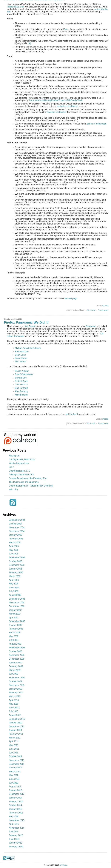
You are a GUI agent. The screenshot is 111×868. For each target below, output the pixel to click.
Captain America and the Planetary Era (28, 478)
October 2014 (15, 805)
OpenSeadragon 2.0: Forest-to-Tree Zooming (31, 486)
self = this (13, 489)
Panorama (90, 326)
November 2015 (17, 820)
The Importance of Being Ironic (24, 482)
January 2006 (15, 569)
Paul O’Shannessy (24, 374)
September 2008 (17, 648)
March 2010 (15, 696)
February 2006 (16, 572)
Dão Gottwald (22, 388)
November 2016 (17, 828)
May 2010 (14, 704)
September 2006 (17, 599)
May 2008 (14, 636)
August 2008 (15, 644)
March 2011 (15, 738)
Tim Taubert (21, 362)
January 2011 (15, 730)
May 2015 (14, 817)
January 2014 (15, 798)
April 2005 (14, 546)
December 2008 (17, 659)
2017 (11, 467)
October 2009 (15, 681)
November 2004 (17, 527)
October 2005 (15, 561)
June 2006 (14, 588)
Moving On (14, 456)
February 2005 (16, 539)
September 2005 (17, 557)
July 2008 (14, 640)
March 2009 (15, 670)
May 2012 (14, 775)
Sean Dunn (20, 355)
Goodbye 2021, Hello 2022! (22, 460)
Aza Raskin (30, 326)
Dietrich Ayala (22, 381)
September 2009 (17, 678)
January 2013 (15, 790)
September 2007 (17, 621)
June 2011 (14, 749)
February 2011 (16, 734)
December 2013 (17, 794)
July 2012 (14, 783)
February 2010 (16, 693)
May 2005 (14, 550)
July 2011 (14, 753)
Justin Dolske (21, 385)
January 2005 (15, 535)
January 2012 (15, 768)
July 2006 (14, 591)
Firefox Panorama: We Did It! (26, 322)
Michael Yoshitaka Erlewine (28, 348)
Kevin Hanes (21, 358)
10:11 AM (91, 310)
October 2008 (15, 651)
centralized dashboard (67, 106)
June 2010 (14, 708)
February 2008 (16, 629)
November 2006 (17, 602)
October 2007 (15, 625)
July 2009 (14, 674)
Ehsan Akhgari (22, 371)
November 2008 (17, 655)
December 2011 (17, 764)
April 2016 (14, 824)
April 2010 (14, 700)
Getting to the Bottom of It (21, 474)
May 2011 (14, 745)
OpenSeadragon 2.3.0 (20, 471)
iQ (30, 43)
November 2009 (17, 685)
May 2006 (14, 584)
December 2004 (17, 531)
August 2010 (15, 715)
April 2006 (14, 580)
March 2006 (15, 576)
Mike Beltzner (22, 395)
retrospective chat (15, 7)
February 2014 (16, 802)
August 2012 (15, 786)
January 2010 (15, 689)
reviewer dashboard (57, 112)
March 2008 (15, 633)
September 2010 (17, 719)
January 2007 (15, 610)
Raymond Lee (22, 351)
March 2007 (15, 614)
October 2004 (15, 524)
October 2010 (15, 723)
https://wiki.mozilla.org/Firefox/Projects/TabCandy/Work (56, 100)
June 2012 (14, 779)
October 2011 (15, 756)
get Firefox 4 (72, 414)
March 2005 (15, 542)
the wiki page (71, 299)
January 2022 (15, 843)
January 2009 (15, 663)
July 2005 (14, 554)
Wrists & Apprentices (19, 463)
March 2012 (15, 771)
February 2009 (16, 666)
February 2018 (16, 835)
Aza (66, 29)
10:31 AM (91, 424)
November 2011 (17, 760)
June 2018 (14, 839)
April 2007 (14, 618)
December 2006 (17, 606)
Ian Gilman (64, 865)
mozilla (105, 306)
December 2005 (17, 565)
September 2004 (17, 520)
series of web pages (97, 124)
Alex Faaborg (21, 391)
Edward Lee (21, 378)
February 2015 (16, 813)
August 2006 (15, 595)
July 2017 (14, 831)
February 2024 (16, 847)
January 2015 (15, 809)
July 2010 (14, 711)
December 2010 (17, 726)
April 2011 (14, 741)
